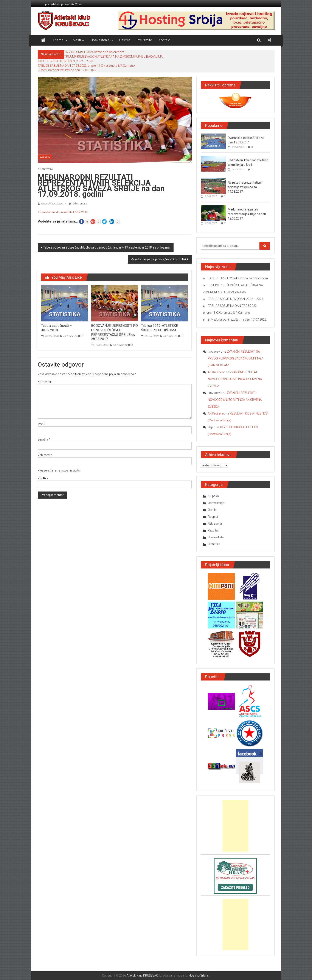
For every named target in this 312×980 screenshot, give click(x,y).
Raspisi (213, 517)
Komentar (44, 382)
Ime (41, 424)
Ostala (212, 510)
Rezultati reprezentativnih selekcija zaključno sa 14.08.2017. (246, 187)
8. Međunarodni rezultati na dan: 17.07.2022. (67, 70)
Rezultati (213, 530)
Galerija (125, 40)
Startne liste (216, 537)
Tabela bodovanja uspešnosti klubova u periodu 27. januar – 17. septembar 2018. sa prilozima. (107, 247)
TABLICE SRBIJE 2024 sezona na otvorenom (94, 52)
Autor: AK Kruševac (52, 204)
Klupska (213, 496)
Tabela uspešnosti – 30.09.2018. (56, 328)
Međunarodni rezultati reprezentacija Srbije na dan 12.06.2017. (247, 214)
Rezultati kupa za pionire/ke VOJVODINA (159, 259)
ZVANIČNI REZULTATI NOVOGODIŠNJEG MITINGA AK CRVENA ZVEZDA (235, 379)
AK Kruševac (70, 336)
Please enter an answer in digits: (59, 470)
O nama (58, 40)
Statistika (45, 157)
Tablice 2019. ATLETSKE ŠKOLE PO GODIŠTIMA (159, 328)
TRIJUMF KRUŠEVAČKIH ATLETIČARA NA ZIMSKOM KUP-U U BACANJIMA (113, 57)
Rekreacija (215, 524)
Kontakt (164, 40)
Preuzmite (144, 40)
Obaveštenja (100, 40)
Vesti (77, 40)
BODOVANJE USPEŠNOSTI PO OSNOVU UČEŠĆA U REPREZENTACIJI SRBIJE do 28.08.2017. (114, 332)
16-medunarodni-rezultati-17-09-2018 (63, 212)
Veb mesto (45, 455)
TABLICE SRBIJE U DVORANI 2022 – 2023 (65, 61)
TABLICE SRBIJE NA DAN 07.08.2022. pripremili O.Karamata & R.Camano (86, 66)
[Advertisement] (235, 826)
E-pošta (44, 439)
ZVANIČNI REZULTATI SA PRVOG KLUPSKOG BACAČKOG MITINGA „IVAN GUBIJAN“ (236, 358)
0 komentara (78, 204)
